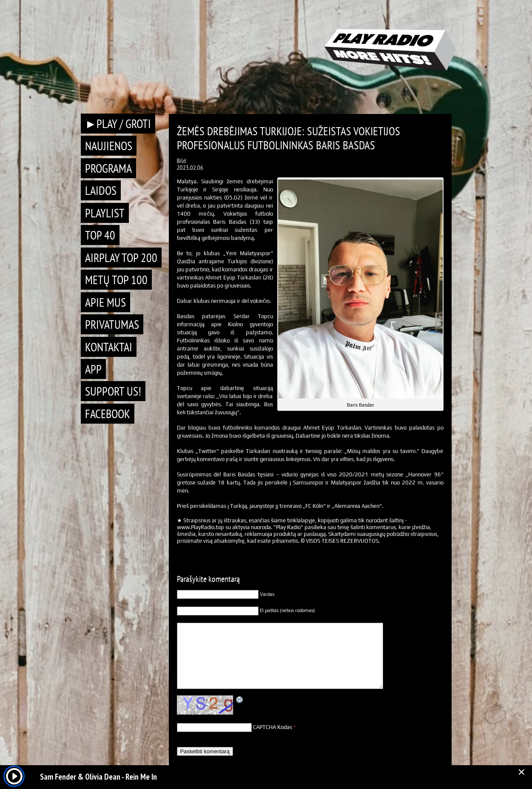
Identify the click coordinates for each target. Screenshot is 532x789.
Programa (108, 168)
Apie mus (105, 302)
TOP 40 (100, 235)
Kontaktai (109, 347)
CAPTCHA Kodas (273, 727)
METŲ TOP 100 (116, 280)
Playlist (105, 213)
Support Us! (113, 391)
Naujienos (109, 146)
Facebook (108, 414)
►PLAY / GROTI (118, 124)
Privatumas (112, 324)
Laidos (101, 190)
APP (93, 369)
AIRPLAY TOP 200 (121, 258)
